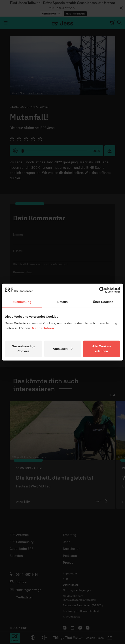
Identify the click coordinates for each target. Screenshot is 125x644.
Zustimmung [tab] (22, 302)
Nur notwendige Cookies (23, 348)
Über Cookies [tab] (103, 302)
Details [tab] (62, 302)
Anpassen (63, 348)
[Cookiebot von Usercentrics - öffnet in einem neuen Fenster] (102, 290)
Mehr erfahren (43, 328)
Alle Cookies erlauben (101, 348)
